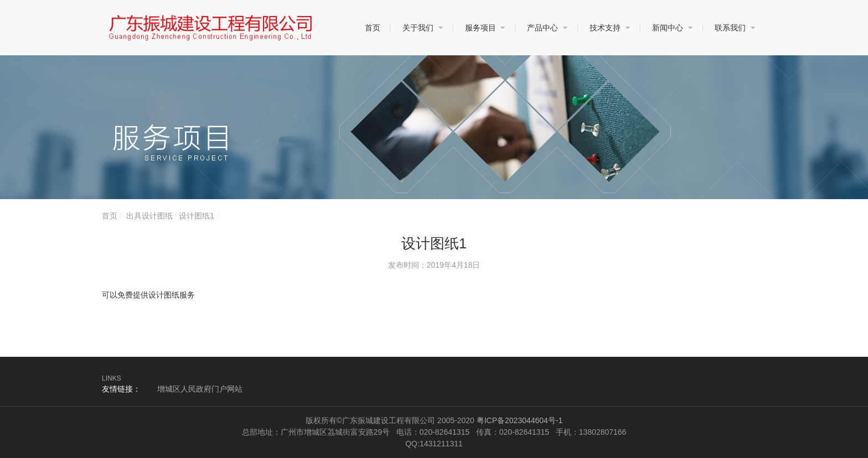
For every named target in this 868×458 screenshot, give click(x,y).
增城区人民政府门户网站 (200, 389)
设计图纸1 (197, 216)
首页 (110, 216)
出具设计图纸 (149, 216)
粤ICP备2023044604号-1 (520, 420)
